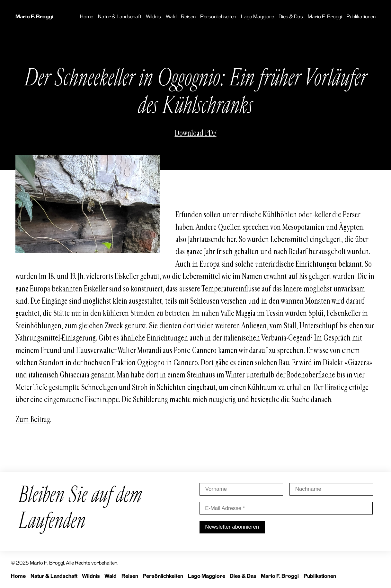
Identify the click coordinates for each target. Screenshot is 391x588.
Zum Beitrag (33, 419)
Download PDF (196, 133)
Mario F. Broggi (34, 16)
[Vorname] (241, 489)
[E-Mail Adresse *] (286, 508)
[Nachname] (331, 489)
